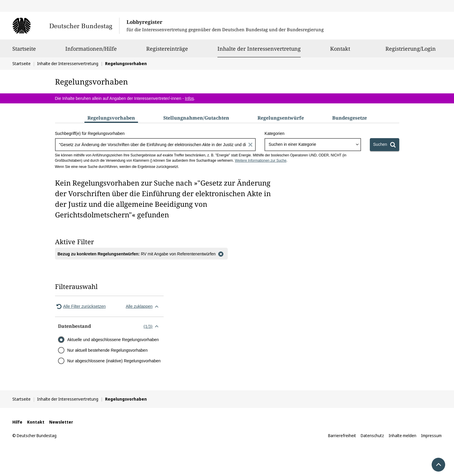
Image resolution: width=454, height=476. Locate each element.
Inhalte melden (403, 435)
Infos (189, 98)
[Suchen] (384, 145)
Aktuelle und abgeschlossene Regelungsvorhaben (113, 340)
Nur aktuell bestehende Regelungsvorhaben (108, 350)
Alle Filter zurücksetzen (80, 306)
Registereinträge (167, 51)
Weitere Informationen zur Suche (261, 161)
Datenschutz (372, 435)
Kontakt (340, 51)
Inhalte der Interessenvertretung (259, 49)
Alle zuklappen (143, 306)
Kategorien (275, 133)
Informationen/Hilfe (91, 51)
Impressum (431, 435)
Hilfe (17, 422)
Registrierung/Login (411, 51)
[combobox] (313, 145)
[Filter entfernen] (221, 254)
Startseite (24, 51)
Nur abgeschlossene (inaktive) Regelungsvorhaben (114, 361)
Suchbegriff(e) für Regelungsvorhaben (90, 133)
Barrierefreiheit (342, 435)
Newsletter (61, 422)
